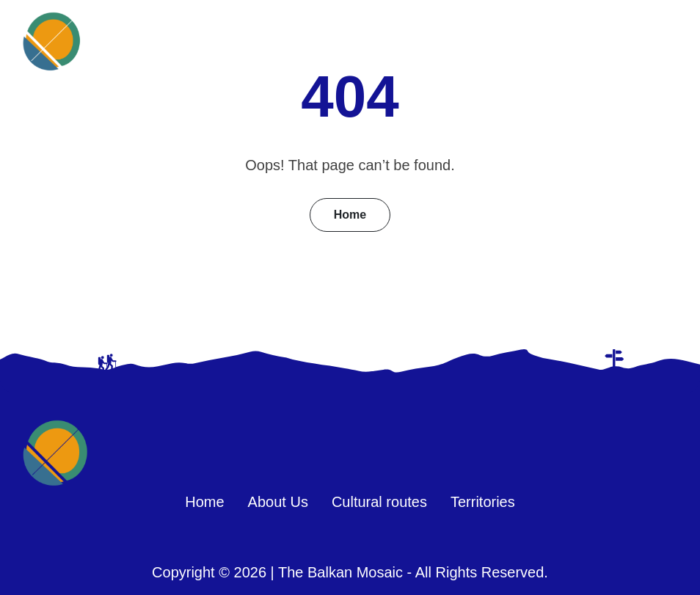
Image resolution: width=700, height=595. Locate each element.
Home (350, 215)
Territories (483, 502)
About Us (278, 502)
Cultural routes (379, 502)
